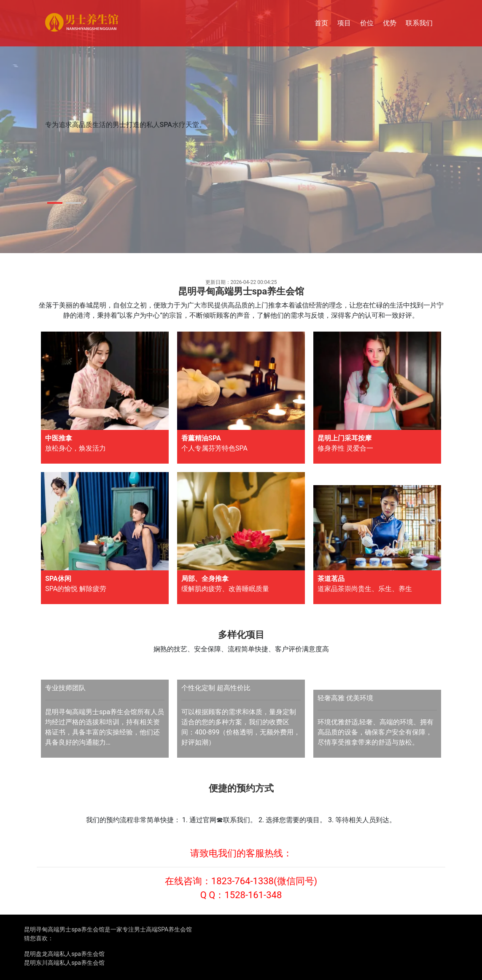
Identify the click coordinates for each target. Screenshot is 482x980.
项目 (344, 23)
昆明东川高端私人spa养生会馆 (64, 963)
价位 (367, 23)
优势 (390, 23)
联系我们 (419, 23)
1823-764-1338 (242, 881)
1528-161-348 (253, 895)
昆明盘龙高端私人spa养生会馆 (64, 954)
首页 (321, 23)
